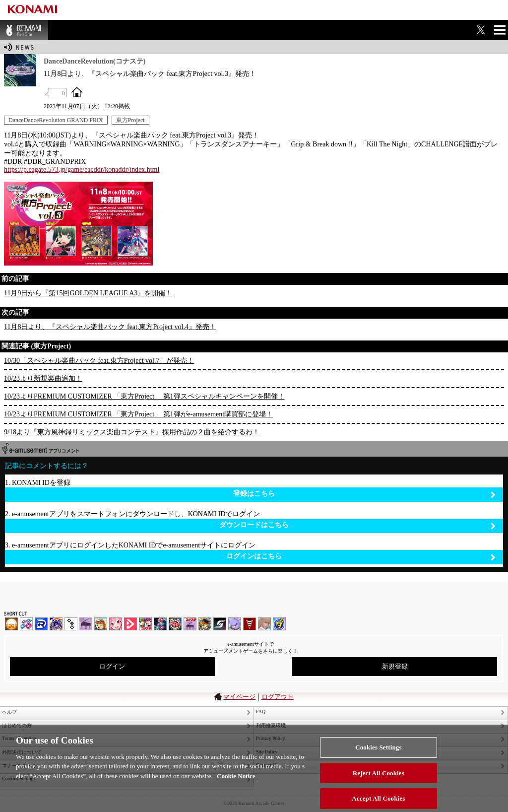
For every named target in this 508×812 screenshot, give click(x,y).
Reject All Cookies (379, 778)
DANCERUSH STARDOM (41, 624)
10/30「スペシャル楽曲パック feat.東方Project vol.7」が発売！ (99, 361)
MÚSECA (250, 624)
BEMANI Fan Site (24, 30)
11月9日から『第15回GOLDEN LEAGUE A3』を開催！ (88, 293)
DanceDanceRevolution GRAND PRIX (56, 120)
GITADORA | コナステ (175, 624)
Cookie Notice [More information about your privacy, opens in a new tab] (236, 781)
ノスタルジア (86, 624)
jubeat (71, 624)
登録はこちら (364, 494)
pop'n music (101, 624)
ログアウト (278, 697)
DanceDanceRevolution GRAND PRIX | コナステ (160, 624)
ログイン (112, 666)
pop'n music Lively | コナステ (205, 624)
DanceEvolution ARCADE (264, 624)
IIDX (11, 624)
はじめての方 (17, 725)
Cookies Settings (378, 753)
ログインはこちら (361, 557)
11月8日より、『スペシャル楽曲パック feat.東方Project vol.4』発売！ (110, 327)
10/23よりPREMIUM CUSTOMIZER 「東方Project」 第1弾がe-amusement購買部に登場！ (138, 414)
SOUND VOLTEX (116, 624)
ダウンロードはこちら (357, 525)
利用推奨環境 (271, 725)
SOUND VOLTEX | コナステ (220, 624)
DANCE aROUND (130, 624)
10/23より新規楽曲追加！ (43, 378)
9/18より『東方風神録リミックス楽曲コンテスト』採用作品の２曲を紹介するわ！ (132, 432)
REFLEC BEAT (235, 624)
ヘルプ (9, 712)
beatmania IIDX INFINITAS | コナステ (145, 624)
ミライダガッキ (279, 624)
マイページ (239, 697)
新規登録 (395, 666)
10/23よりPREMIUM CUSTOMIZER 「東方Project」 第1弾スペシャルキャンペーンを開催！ (144, 396)
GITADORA (56, 624)
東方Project (130, 120)
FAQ (261, 711)
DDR (26, 624)
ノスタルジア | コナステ (190, 624)
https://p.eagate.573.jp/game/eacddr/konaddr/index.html (82, 169)
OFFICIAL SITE (77, 92)
